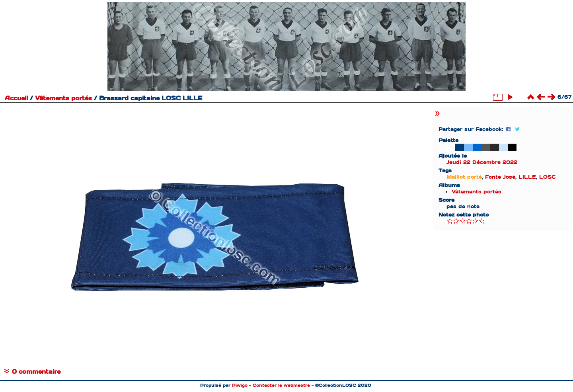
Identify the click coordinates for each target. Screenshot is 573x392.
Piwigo (240, 385)
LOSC (548, 177)
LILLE (527, 177)
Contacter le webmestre (281, 385)
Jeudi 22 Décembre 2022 (482, 162)
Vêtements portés (63, 98)
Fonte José (500, 177)
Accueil (16, 98)
